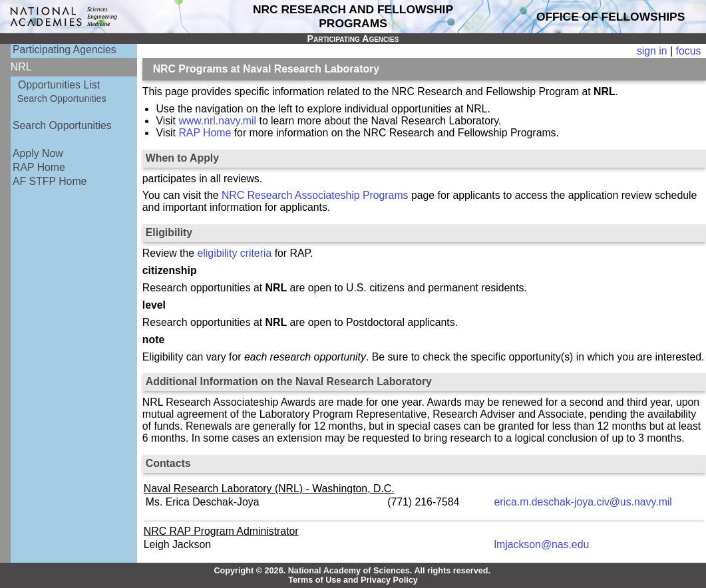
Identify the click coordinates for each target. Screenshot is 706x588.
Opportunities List (59, 85)
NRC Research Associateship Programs (315, 195)
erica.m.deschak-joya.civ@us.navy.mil (583, 502)
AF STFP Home (50, 181)
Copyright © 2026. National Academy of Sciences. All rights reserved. (352, 571)
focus (689, 51)
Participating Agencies (65, 50)
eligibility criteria (235, 253)
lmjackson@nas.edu (542, 544)
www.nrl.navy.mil (217, 121)
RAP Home (39, 167)
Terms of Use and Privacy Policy (353, 580)
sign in (652, 51)
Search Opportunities (62, 98)
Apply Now (38, 153)
